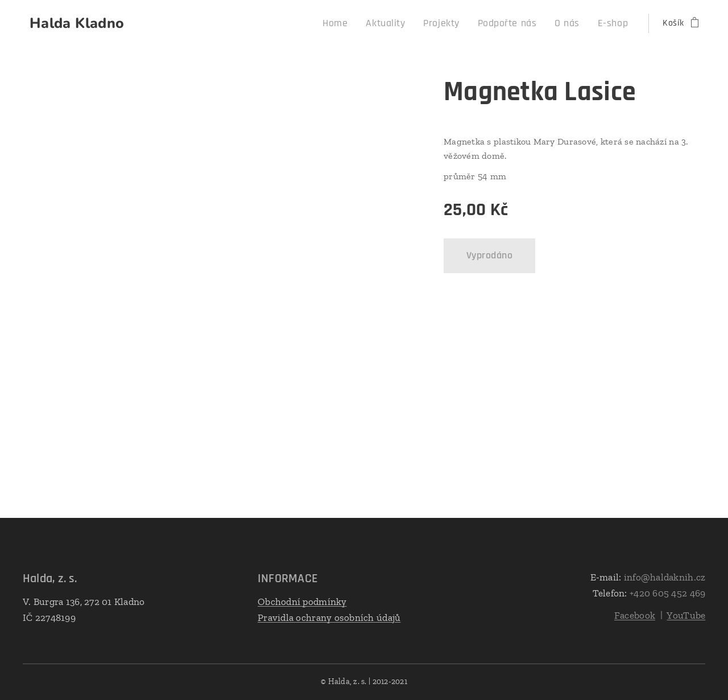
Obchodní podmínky (302, 602)
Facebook (635, 615)
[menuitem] (360, 23)
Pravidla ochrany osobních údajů (329, 617)
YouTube (686, 615)
